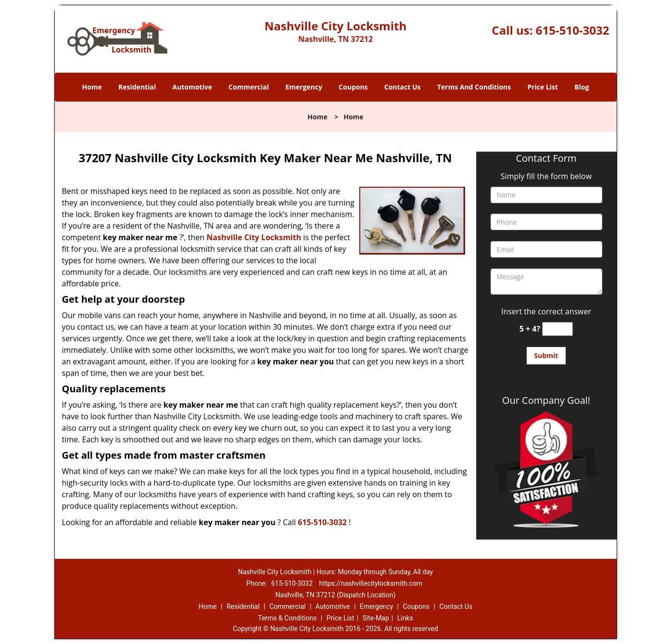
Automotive (192, 87)
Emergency (304, 87)
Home (92, 87)
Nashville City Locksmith (254, 237)
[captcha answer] (557, 329)
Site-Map (376, 618)
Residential (137, 87)
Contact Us (403, 87)
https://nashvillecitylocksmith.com (371, 583)
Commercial (249, 87)
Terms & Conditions (287, 618)
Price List (543, 87)
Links (405, 618)
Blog (582, 87)
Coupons (353, 87)
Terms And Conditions (474, 87)
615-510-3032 (573, 30)
